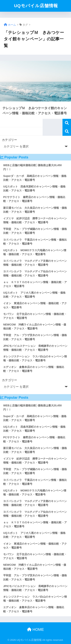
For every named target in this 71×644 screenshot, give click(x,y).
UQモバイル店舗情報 (36, 6)
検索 (67, 123)
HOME (35, 629)
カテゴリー (9, 140)
